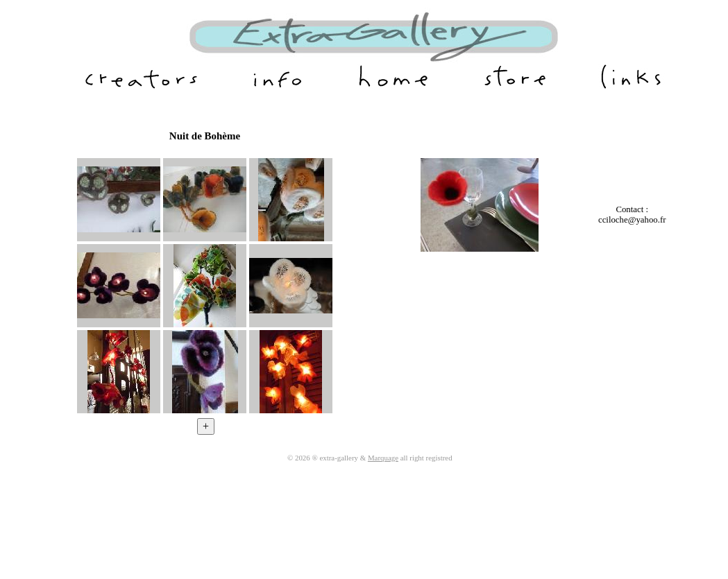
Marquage (383, 458)
